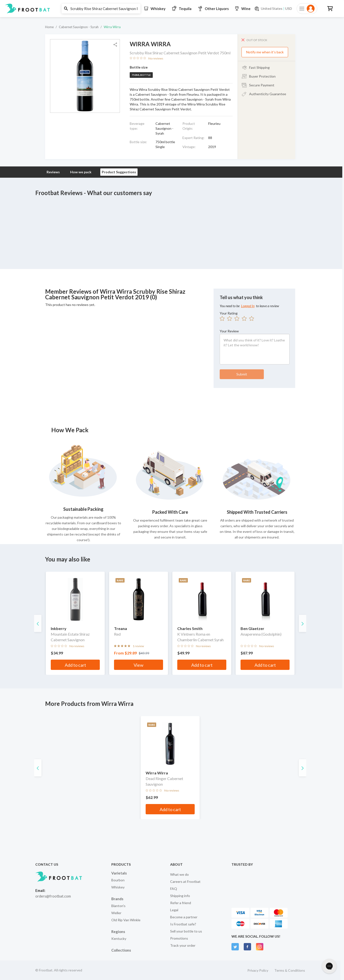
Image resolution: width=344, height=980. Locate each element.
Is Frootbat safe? (183, 924)
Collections (121, 950)
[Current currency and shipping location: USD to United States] (273, 9)
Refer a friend (181, 903)
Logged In (248, 306)
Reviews (53, 172)
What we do (179, 874)
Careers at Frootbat (185, 881)
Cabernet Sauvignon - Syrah (79, 27)
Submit (242, 374)
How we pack (81, 172)
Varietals (119, 873)
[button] (170, 9)
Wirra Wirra (112, 27)
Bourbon (118, 880)
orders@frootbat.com (53, 896)
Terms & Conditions (290, 970)
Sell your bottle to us (186, 931)
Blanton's (118, 906)
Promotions (179, 938)
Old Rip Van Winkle (126, 920)
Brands (117, 899)
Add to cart (75, 665)
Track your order (183, 945)
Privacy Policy (258, 970)
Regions (118, 932)
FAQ (174, 889)
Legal (174, 910)
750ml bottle (141, 75)
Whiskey (118, 887)
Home (49, 27)
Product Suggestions (119, 172)
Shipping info (180, 896)
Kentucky (119, 939)
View (139, 665)
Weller (116, 913)
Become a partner (184, 917)
